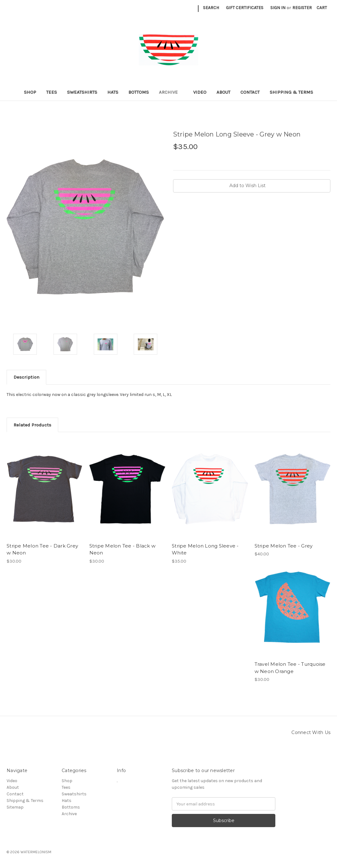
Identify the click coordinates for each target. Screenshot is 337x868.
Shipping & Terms (291, 92)
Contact (250, 92)
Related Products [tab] (32, 425)
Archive (171, 92)
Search (211, 8)
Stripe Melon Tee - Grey (284, 546)
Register (302, 8)
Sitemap (15, 807)
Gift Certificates (245, 8)
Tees (52, 92)
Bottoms (139, 92)
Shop (30, 92)
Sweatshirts (82, 92)
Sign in (278, 8)
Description (26, 377)
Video (200, 92)
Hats (113, 92)
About (223, 92)
